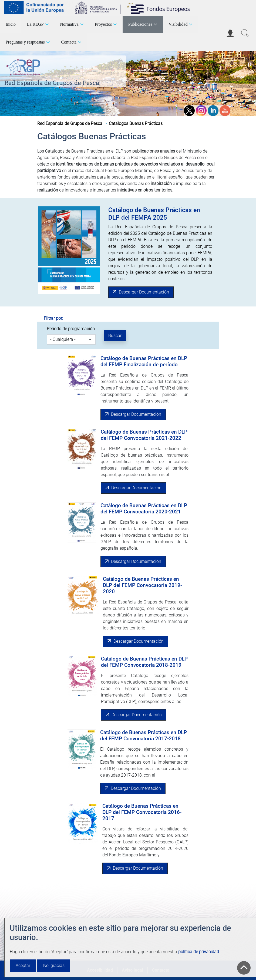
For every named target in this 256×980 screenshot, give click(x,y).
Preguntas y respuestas (25, 42)
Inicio (11, 24)
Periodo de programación (71, 329)
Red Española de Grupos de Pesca (52, 83)
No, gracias (54, 966)
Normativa (69, 24)
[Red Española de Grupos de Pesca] (24, 66)
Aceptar (23, 966)
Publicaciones (140, 24)
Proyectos (103, 24)
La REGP (35, 24)
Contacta (69, 42)
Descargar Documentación (144, 292)
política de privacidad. (199, 952)
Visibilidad (178, 24)
